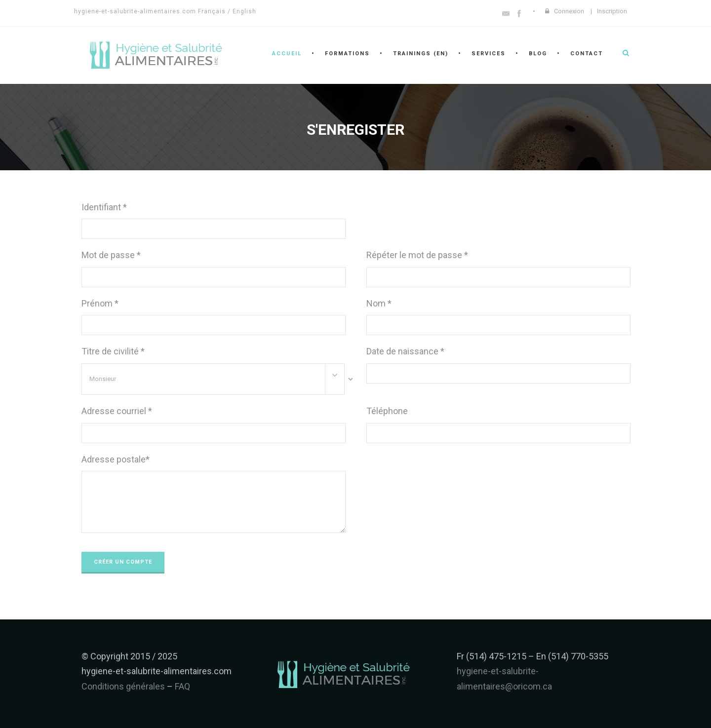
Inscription (612, 11)
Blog (538, 54)
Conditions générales (123, 686)
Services (489, 54)
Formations (347, 54)
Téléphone (387, 411)
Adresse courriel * (117, 411)
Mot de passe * (111, 255)
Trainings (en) (421, 54)
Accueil (287, 54)
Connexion (569, 11)
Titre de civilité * (113, 351)
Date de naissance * (405, 351)
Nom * (379, 303)
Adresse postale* (116, 459)
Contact (587, 54)
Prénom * (100, 303)
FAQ (182, 686)
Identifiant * (104, 207)
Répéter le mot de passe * (417, 255)
